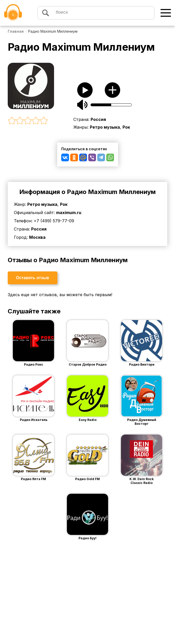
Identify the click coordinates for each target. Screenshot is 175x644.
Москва (37, 237)
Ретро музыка (105, 127)
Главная (16, 31)
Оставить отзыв (33, 278)
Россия (98, 119)
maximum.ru (69, 213)
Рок (126, 127)
